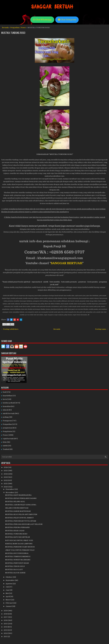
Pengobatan (7, 431)
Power (23, 28)
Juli (7, 587)
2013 (6, 630)
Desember (10, 489)
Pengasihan (15, 28)
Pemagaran (7, 421)
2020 (6, 487)
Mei (7, 593)
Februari (9, 603)
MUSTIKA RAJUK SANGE (15, 573)
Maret (8, 600)
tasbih (5, 446)
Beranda (5, 28)
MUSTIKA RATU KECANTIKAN (18, 537)
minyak (6, 410)
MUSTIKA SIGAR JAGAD (15, 531)
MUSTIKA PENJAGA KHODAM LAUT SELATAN (24, 524)
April (8, 597)
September (10, 580)
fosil (4, 392)
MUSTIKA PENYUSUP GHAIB (17, 563)
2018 (6, 614)
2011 (6, 637)
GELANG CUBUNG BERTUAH (17, 508)
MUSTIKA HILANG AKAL (15, 502)
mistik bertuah (9, 413)
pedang (6, 417)
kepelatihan (7, 396)
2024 (6, 474)
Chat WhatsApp (42, 20)
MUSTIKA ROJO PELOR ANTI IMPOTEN (21, 514)
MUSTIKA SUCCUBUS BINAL (17, 553)
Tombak (6, 449)
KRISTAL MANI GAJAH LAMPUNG (19, 544)
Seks (5, 442)
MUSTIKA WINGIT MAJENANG (18, 560)
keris (5, 399)
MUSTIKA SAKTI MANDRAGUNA (18, 495)
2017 (6, 617)
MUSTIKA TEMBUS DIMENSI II (18, 557)
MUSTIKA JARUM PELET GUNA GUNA (21, 505)
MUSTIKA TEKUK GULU (15, 566)
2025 (6, 471)
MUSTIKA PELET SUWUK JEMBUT (19, 518)
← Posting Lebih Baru (10, 329)
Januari (9, 606)
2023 (6, 477)
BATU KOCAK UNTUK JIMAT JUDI (19, 540)
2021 (6, 484)
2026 (6, 467)
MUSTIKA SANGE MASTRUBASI (18, 511)
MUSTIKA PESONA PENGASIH (17, 527)
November (10, 492)
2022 (6, 480)
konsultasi (7, 406)
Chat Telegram (67, 20)
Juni (8, 590)
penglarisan (7, 428)
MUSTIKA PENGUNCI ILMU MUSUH (20, 547)
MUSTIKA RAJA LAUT (14, 570)
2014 (6, 627)
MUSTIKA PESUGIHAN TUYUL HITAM (21, 521)
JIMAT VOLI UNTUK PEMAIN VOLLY (20, 550)
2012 (6, 633)
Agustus (9, 584)
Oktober (9, 577)
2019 (6, 611)
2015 (6, 624)
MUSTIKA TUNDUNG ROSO (13, 33)
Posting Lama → (101, 329)
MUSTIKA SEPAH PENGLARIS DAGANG (21, 498)
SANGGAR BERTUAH (67, 263)
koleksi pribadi (9, 403)
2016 (6, 620)
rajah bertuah (8, 439)
